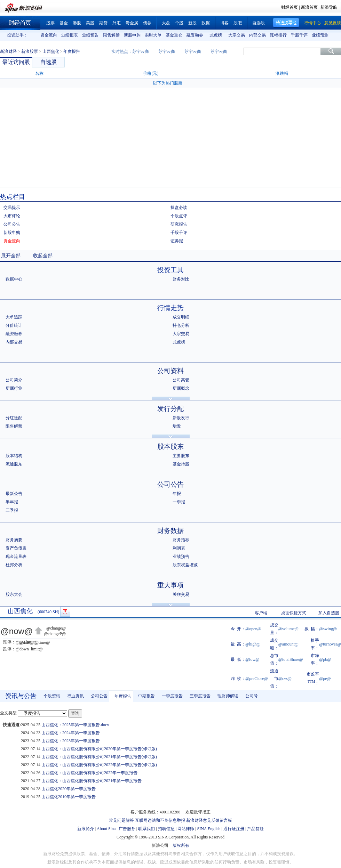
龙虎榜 (216, 35)
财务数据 (170, 531)
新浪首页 (309, 7)
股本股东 (170, 447)
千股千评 (299, 35)
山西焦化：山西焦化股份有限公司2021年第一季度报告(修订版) (99, 757)
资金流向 (49, 35)
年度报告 (123, 696)
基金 (64, 23)
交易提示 (12, 208)
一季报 (179, 502)
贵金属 (132, 23)
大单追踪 (14, 317)
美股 (90, 23)
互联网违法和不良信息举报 (160, 820)
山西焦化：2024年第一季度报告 (71, 733)
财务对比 (181, 279)
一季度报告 (172, 696)
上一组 (33, 35)
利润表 (179, 548)
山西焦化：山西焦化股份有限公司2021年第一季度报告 (92, 781)
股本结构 (14, 456)
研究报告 (179, 224)
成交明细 (181, 317)
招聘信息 (166, 829)
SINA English (209, 829)
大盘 (166, 23)
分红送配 (14, 418)
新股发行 (181, 418)
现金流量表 (16, 557)
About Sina (106, 829)
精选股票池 (286, 23)
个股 (179, 23)
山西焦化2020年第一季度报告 (69, 789)
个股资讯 (52, 696)
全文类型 (8, 713)
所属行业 (14, 388)
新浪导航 (329, 7)
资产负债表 (16, 548)
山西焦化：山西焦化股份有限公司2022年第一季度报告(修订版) (99, 765)
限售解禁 (111, 35)
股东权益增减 (185, 565)
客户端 (261, 613)
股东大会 (14, 594)
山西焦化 (51, 51)
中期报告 (146, 696)
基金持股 (181, 464)
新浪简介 (86, 829)
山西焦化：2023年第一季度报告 (71, 741)
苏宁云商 (141, 51)
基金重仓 (174, 35)
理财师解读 (228, 696)
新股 (192, 23)
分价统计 (14, 325)
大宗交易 (237, 35)
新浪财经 (8, 51)
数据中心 (14, 279)
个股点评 (179, 216)
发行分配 (170, 409)
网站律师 (186, 829)
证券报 (177, 241)
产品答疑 (255, 829)
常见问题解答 (121, 820)
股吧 (238, 23)
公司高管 (181, 380)
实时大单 (153, 35)
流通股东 (14, 464)
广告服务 (127, 829)
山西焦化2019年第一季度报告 (69, 797)
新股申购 (132, 35)
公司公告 (12, 224)
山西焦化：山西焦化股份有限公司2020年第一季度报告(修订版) (99, 749)
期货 (103, 23)
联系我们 (146, 829)
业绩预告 (90, 35)
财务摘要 (14, 540)
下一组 (336, 35)
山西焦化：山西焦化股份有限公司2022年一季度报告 (89, 773)
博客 (224, 23)
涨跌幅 (282, 73)
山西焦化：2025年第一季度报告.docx (75, 725)
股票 (50, 23)
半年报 (12, 502)
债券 (147, 23)
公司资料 (170, 371)
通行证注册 (234, 829)
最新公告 (14, 494)
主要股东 (181, 456)
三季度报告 (200, 696)
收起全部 (43, 256)
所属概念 (181, 388)
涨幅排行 (278, 35)
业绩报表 (70, 35)
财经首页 (290, 7)
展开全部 (11, 256)
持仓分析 (181, 325)
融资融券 (195, 35)
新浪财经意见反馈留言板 (209, 820)
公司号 (252, 696)
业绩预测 (320, 35)
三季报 (12, 510)
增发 (177, 426)
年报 (177, 494)
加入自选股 (329, 613)
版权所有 (181, 845)
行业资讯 (76, 696)
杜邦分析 (14, 565)
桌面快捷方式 (294, 613)
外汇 (117, 23)
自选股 (259, 23)
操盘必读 (179, 208)
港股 (77, 23)
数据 (206, 23)
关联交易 (181, 594)
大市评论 (12, 216)
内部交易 (257, 35)
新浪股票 (30, 51)
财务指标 (181, 540)
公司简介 (14, 380)
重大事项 (170, 585)
